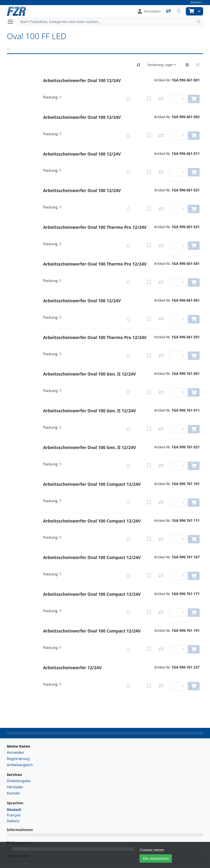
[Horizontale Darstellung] (198, 65)
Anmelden (15, 752)
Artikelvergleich (20, 765)
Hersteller (15, 787)
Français (14, 815)
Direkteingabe (19, 781)
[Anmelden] (149, 11)
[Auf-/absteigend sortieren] (138, 65)
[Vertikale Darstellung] (187, 65)
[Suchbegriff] (106, 22)
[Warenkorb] (191, 11)
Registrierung (18, 759)
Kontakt (13, 793)
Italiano (13, 821)
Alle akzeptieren (156, 858)
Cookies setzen (152, 850)
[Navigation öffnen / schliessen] (12, 22)
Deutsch (196, 2)
